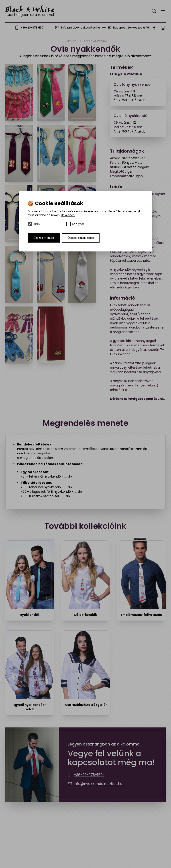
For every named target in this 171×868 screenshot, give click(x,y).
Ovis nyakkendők (96, 41)
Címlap (71, 41)
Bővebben (68, 215)
